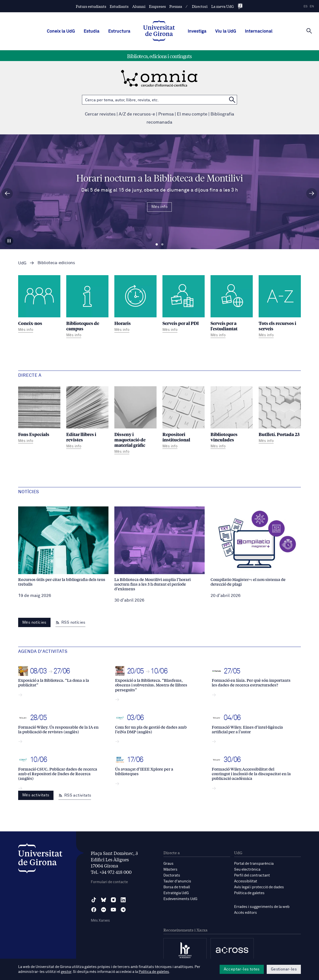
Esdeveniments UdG (180, 899)
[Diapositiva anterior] (7, 193)
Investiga (197, 31)
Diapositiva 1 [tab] (157, 245)
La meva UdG (223, 6)
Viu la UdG (226, 31)
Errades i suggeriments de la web (262, 907)
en (312, 6)
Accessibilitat (246, 881)
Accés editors (246, 913)
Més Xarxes (100, 921)
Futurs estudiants (91, 6)
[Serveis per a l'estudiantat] (232, 307)
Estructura (119, 31)
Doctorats (172, 875)
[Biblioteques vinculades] (232, 418)
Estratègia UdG (176, 893)
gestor (66, 972)
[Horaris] (135, 304)
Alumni (139, 6)
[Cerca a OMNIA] (232, 100)
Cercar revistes (100, 114)
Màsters (170, 870)
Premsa (176, 6)
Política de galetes (249, 893)
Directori (200, 6)
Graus (168, 864)
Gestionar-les (284, 969)
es (306, 6)
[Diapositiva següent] (312, 193)
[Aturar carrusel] (9, 241)
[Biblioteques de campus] (87, 307)
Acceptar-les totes (242, 969)
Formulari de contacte (109, 882)
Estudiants (119, 6)
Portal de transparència (254, 864)
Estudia (92, 31)
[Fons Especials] (39, 416)
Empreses (157, 6)
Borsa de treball (177, 887)
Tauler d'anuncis (177, 881)
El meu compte (192, 114)
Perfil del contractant (252, 875)
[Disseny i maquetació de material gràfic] (135, 421)
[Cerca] (309, 31)
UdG (22, 263)
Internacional (259, 31)
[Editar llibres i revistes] (87, 418)
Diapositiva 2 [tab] (162, 245)
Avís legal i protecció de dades (259, 887)
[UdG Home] (159, 31)
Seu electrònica (247, 870)
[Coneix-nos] (39, 304)
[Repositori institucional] (184, 418)
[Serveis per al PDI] (184, 304)
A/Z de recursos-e (137, 114)
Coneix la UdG (61, 31)
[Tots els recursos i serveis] (280, 307)
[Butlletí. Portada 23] (280, 416)
